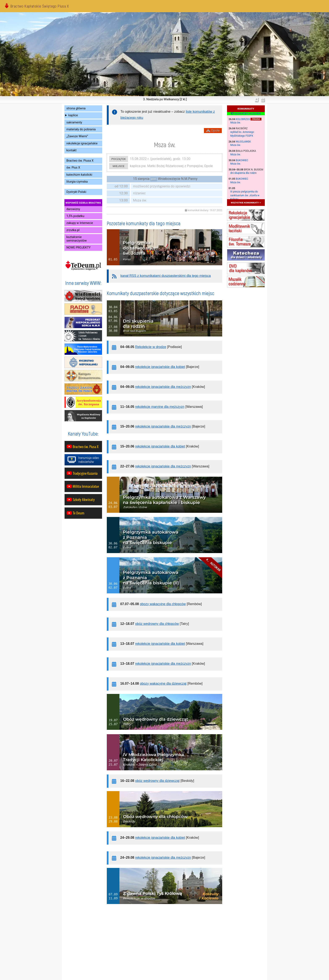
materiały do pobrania (81, 129)
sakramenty (74, 122)
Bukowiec (242, 160)
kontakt (72, 150)
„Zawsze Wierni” (77, 136)
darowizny (73, 209)
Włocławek (243, 142)
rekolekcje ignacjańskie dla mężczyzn (163, 387)
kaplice (73, 115)
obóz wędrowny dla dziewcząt (157, 781)
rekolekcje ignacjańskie (82, 143)
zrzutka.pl (73, 230)
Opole (213, 130)
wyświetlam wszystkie (246, 114)
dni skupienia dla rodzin (244, 173)
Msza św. (236, 123)
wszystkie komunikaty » (246, 202)
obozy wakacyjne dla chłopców (163, 604)
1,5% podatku (75, 216)
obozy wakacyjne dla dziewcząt (163, 684)
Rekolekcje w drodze (151, 347)
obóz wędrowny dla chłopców (157, 624)
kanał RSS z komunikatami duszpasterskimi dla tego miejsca (166, 276)
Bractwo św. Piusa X (80, 161)
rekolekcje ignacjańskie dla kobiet (160, 367)
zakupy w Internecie (80, 223)
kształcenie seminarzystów (77, 239)
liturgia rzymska (77, 182)
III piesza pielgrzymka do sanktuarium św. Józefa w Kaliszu (245, 195)
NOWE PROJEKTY (79, 248)
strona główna (76, 108)
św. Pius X (73, 168)
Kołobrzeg (243, 119)
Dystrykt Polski (76, 192)
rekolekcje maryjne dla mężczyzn (160, 407)
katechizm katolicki (79, 175)
